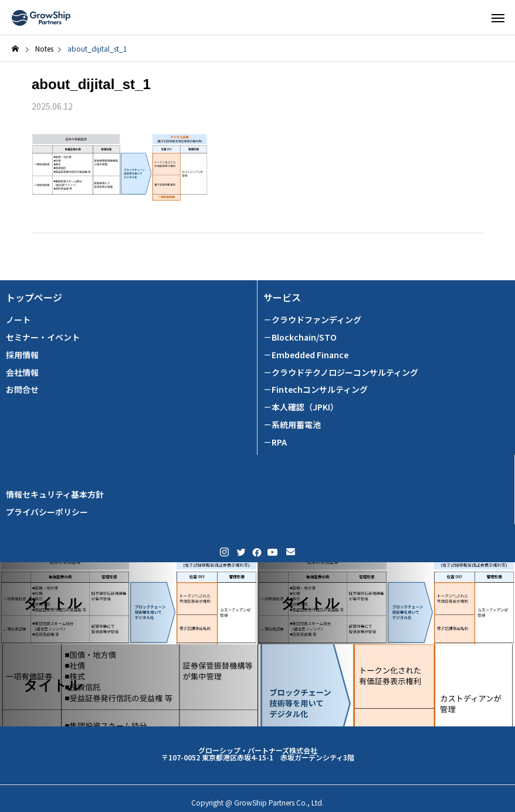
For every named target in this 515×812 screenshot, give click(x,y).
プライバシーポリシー (47, 512)
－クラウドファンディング (312, 320)
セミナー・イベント (43, 337)
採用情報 (22, 355)
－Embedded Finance (306, 355)
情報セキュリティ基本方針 (55, 495)
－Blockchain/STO (300, 337)
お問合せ (22, 390)
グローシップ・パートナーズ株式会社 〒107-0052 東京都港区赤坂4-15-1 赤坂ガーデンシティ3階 (258, 754)
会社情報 (22, 373)
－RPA (275, 442)
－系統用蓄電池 (292, 425)
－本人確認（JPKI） (301, 407)
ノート (18, 320)
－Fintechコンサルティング (316, 390)
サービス (282, 298)
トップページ (34, 298)
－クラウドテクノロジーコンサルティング (341, 373)
